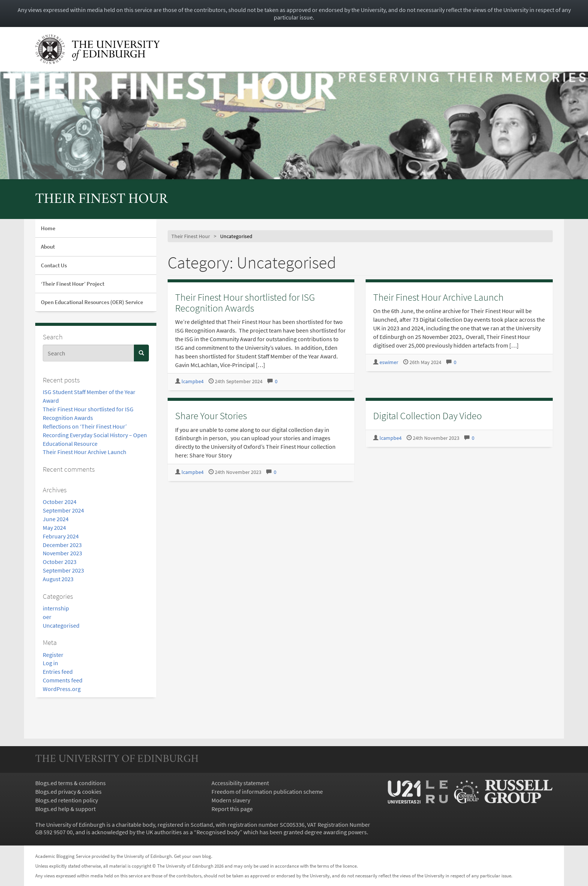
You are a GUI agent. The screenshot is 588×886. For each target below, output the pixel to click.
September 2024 (63, 510)
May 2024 (54, 528)
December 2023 (62, 545)
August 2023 (58, 579)
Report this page (232, 809)
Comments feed (63, 680)
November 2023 (62, 553)
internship (56, 608)
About (48, 247)
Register (53, 655)
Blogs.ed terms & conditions (70, 783)
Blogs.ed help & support (65, 809)
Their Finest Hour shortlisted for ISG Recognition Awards (245, 303)
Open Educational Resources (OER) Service (92, 302)
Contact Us (54, 265)
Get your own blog (193, 856)
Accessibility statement (240, 783)
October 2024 (60, 502)
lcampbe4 (193, 382)
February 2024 (61, 536)
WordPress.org (62, 689)
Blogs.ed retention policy (67, 800)
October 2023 (60, 562)
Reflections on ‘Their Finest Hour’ (85, 426)
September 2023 (63, 570)
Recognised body (218, 832)
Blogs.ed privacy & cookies (68, 792)
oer (47, 617)
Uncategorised (61, 625)
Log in (50, 663)
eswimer (389, 362)
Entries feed (58, 672)
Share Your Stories (211, 416)
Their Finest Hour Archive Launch (85, 452)
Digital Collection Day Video (427, 416)
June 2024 (56, 519)
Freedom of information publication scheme (267, 792)
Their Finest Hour (101, 200)
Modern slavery (231, 800)
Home (48, 228)
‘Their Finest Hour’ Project (73, 284)
